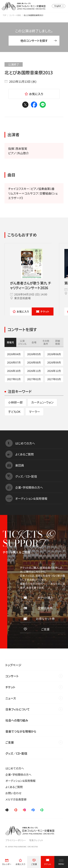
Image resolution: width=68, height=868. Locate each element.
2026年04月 (14, 354)
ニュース (11, 698)
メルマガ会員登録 (16, 799)
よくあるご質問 (14, 787)
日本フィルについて (17, 709)
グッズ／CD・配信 (16, 753)
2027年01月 (14, 379)
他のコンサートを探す (39, 41)
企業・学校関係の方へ (18, 774)
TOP (5, 15)
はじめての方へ (15, 768)
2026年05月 (34, 354)
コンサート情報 (15, 15)
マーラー (34, 412)
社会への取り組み (17, 720)
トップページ (13, 665)
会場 (34, 342)
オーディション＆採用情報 (20, 781)
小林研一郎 (15, 402)
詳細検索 (58, 342)
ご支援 (10, 742)
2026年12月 (54, 371)
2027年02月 (34, 379)
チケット (43, 311)
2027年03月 (54, 379)
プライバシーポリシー (16, 840)
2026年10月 (14, 371)
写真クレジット (36, 840)
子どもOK (14, 412)
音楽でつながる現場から (21, 731)
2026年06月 (54, 354)
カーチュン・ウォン (42, 402)
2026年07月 (14, 362)
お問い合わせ (13, 793)
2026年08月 (34, 362)
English (58, 6)
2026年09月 (54, 362)
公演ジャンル (22, 342)
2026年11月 (34, 371)
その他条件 (46, 342)
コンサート (12, 676)
